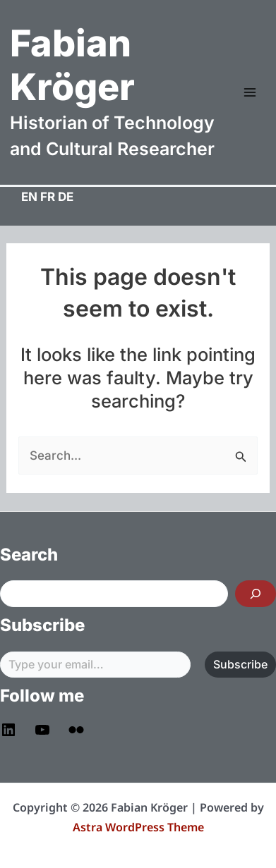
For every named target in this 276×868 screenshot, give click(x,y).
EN (29, 197)
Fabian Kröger (72, 65)
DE (66, 197)
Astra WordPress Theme (138, 827)
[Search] (256, 594)
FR (48, 197)
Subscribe (240, 664)
